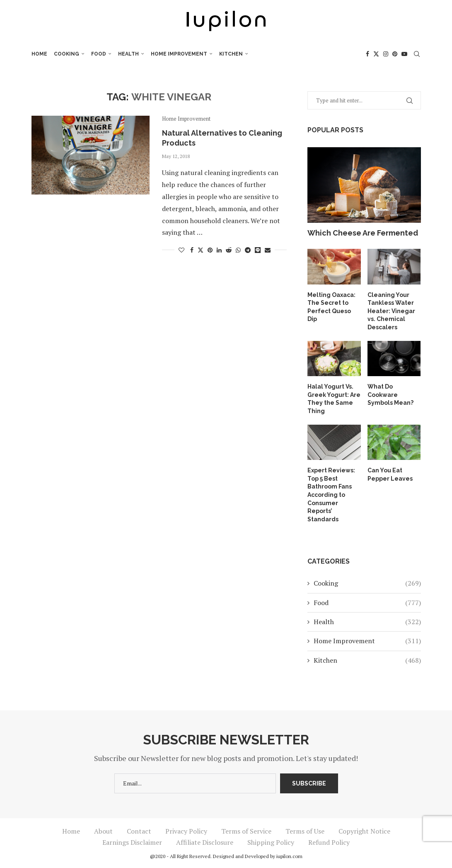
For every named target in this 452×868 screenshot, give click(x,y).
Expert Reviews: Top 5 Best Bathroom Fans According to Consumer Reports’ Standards (331, 495)
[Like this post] (181, 250)
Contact (139, 831)
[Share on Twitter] (201, 250)
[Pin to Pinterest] (210, 250)
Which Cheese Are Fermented (363, 233)
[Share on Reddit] (229, 250)
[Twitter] (376, 54)
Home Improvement (179, 54)
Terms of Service (246, 831)
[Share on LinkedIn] (219, 250)
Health (128, 54)
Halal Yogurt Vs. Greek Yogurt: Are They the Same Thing (334, 399)
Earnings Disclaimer (132, 842)
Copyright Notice (364, 831)
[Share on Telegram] (248, 250)
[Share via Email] (268, 250)
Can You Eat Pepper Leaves (390, 474)
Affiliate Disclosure (205, 842)
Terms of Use (305, 831)
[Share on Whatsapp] (238, 250)
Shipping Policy (271, 842)
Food (99, 54)
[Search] (417, 54)
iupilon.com (289, 856)
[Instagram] (386, 54)
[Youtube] (404, 54)
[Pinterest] (395, 54)
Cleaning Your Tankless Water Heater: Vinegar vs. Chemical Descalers (391, 311)
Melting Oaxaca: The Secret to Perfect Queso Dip (331, 307)
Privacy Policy (186, 831)
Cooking (66, 54)
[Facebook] (367, 54)
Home (39, 54)
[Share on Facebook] (192, 250)
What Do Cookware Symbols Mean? (390, 395)
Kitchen (231, 54)
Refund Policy (329, 842)
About (103, 831)
